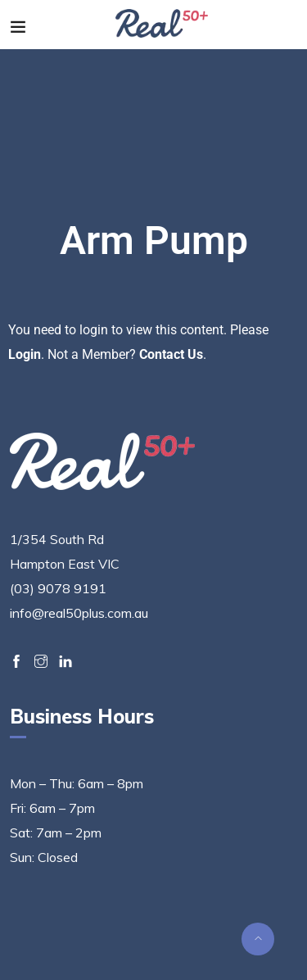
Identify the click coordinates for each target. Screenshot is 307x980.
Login (25, 354)
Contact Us (171, 354)
